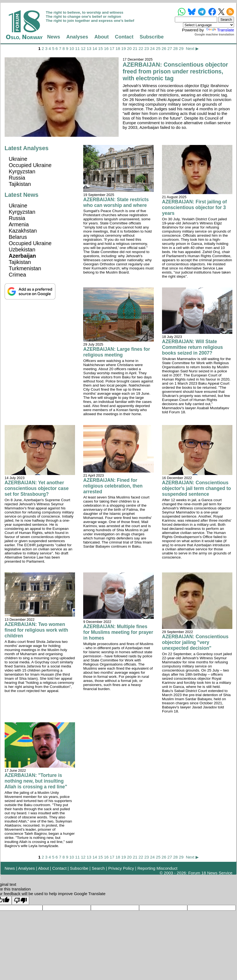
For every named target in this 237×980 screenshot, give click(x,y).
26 (164, 48)
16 (106, 48)
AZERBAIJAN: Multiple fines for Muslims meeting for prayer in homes (118, 632)
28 (175, 48)
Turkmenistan (25, 268)
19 (124, 48)
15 (100, 48)
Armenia (19, 224)
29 (181, 48)
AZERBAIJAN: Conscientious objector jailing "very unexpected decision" (195, 642)
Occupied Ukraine (30, 165)
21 (135, 48)
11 (77, 48)
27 (170, 48)
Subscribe (152, 37)
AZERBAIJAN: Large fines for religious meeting (117, 352)
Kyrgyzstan (22, 171)
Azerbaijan (22, 256)
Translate (220, 30)
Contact (124, 37)
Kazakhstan (23, 231)
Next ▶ (192, 48)
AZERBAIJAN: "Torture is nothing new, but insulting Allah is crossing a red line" (36, 781)
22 (141, 48)
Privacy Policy (121, 868)
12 (83, 48)
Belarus (18, 237)
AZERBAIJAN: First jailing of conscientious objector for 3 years (194, 207)
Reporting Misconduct (157, 868)
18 (118, 48)
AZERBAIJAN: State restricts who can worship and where (116, 202)
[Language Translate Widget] (208, 25)
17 (112, 48)
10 (72, 48)
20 (129, 48)
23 (147, 48)
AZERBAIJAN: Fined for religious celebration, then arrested (113, 486)
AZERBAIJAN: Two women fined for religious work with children (36, 630)
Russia (17, 178)
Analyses (77, 37)
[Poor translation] (20, 900)
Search (98, 868)
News (54, 37)
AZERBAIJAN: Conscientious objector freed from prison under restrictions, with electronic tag (175, 72)
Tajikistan (20, 184)
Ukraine (18, 159)
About (102, 37)
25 (158, 48)
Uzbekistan (22, 250)
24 (152, 48)
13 (89, 48)
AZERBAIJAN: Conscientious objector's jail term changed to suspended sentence (196, 488)
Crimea (17, 275)
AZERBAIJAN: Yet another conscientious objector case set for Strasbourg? (37, 488)
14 (95, 48)
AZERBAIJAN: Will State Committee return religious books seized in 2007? (192, 347)
